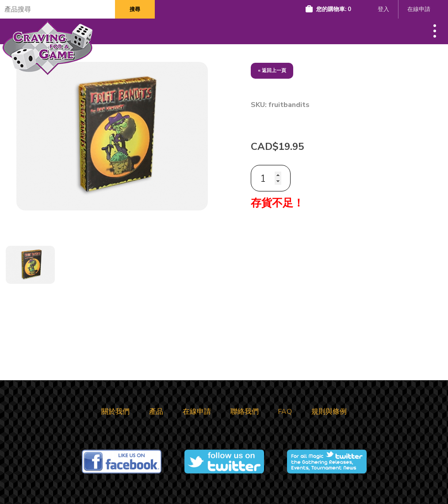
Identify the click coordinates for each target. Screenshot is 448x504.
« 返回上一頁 (272, 71)
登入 (383, 9)
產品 (156, 412)
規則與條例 (329, 412)
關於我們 (115, 412)
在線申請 (419, 9)
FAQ (285, 412)
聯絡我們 (245, 412)
